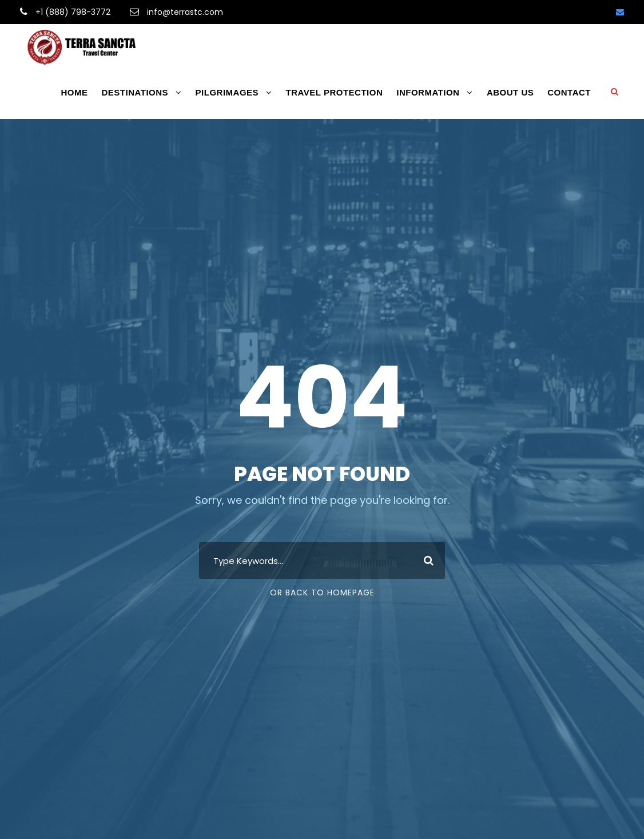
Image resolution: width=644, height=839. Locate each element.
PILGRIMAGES (227, 92)
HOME (75, 92)
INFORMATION (428, 92)
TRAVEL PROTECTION (335, 92)
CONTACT (569, 92)
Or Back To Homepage (322, 593)
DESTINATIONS (135, 92)
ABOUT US (510, 92)
